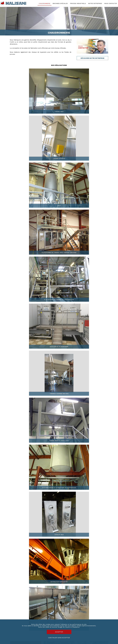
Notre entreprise (95, 3)
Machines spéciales (60, 3)
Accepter (59, 632)
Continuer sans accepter (59, 638)
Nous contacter (111, 3)
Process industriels (78, 3)
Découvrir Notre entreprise (92, 58)
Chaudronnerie (44, 3)
